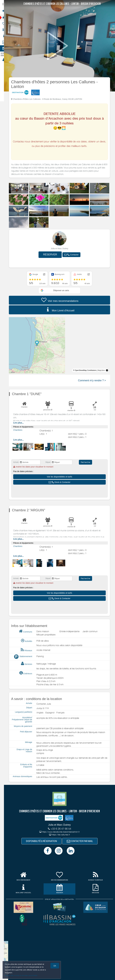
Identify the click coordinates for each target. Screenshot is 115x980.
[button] (73, 255)
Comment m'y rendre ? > (94, 380)
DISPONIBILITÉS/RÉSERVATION (43, 841)
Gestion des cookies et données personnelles (21, 975)
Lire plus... (20, 423)
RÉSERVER (52, 255)
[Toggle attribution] (109, 370)
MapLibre (103, 370)
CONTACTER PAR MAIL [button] (82, 841)
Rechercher (87, 462)
